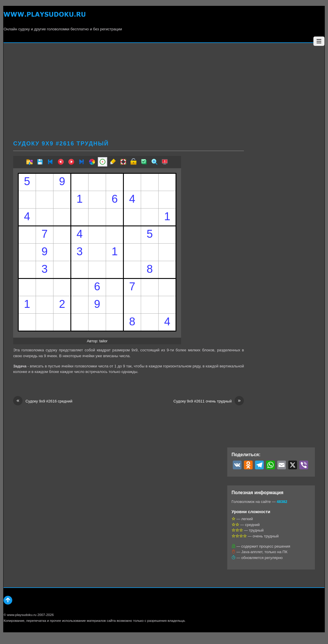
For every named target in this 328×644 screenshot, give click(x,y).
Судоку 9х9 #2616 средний (43, 401)
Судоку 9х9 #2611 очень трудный (209, 401)
